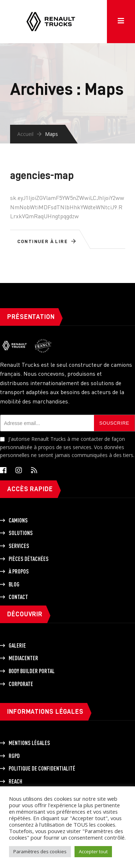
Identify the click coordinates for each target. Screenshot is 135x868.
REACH (15, 781)
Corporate (21, 684)
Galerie (17, 645)
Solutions (21, 533)
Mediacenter (23, 658)
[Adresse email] (47, 423)
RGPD (14, 756)
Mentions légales (29, 743)
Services (19, 546)
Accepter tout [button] (93, 851)
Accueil (25, 134)
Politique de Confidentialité (42, 768)
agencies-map (42, 175)
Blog (14, 584)
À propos (19, 571)
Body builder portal (32, 671)
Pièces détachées (29, 559)
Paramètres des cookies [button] (40, 851)
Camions (18, 520)
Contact (18, 597)
